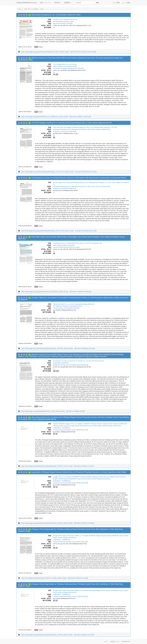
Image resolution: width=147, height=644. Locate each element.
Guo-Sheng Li (57, 361)
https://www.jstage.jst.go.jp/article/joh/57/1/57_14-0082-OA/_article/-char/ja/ (45, 117)
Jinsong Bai (69, 182)
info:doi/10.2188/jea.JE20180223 (80, 292)
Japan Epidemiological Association (64, 245)
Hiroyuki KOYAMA (69, 426)
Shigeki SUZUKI (58, 479)
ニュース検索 (126, 3)
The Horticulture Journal (61, 308)
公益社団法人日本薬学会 (61, 363)
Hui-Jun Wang (67, 243)
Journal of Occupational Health (63, 68)
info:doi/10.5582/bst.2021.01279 (86, 231)
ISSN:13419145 (78, 68)
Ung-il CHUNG (93, 426)
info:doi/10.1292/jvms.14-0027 (84, 466)
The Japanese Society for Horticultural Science (68, 306)
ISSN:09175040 (74, 247)
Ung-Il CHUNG (82, 479)
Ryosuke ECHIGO (120, 477)
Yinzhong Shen (98, 127)
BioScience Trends (59, 131)
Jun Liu (86, 182)
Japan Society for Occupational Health (65, 66)
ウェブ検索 (116, 3)
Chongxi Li (102, 182)
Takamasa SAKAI (98, 477)
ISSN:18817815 (71, 131)
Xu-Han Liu (66, 361)
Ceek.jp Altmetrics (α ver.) (27, 3)
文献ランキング (46, 3)
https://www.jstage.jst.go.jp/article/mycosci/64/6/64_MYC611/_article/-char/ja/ (45, 52)
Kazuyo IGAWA (74, 536)
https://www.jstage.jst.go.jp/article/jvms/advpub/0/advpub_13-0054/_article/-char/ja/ (47, 523)
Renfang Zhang (78, 127)
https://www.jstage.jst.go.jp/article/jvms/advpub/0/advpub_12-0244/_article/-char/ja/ (47, 635)
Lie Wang (73, 64)
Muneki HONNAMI (59, 424)
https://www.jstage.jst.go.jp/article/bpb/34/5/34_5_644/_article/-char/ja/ (43, 411)
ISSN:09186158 (83, 365)
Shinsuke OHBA (58, 426)
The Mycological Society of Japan (64, 21)
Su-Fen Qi (89, 243)
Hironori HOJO (108, 424)
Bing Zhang (75, 243)
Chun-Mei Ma (93, 361)
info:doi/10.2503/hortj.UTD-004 (84, 348)
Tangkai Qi (69, 127)
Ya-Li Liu (85, 361)
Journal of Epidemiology (61, 247)
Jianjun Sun (62, 182)
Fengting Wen (61, 64)
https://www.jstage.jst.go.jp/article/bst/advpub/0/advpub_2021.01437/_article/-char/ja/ (48, 172)
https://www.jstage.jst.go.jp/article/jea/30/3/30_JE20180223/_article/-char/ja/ (45, 292)
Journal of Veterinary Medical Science (65, 430)
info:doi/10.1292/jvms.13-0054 (84, 523)
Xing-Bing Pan (58, 243)
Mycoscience (57, 23)
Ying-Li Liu (83, 243)
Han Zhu (63, 127)
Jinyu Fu (64, 304)
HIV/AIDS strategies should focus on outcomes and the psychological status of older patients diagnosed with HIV (72, 123)
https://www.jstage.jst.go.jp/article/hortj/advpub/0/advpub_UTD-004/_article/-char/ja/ (47, 348)
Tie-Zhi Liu (56, 19)
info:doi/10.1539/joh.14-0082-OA (80, 117)
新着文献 (58, 3)
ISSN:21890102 (74, 308)
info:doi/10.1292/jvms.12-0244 (78, 578)
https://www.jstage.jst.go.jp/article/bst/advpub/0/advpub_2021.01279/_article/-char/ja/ (48, 231)
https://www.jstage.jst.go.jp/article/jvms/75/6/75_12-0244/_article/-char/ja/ (44, 578)
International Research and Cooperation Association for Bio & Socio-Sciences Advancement (82, 129)
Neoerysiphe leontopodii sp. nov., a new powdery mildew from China (56, 15)
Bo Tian (55, 182)
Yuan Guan (57, 127)
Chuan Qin (101, 361)
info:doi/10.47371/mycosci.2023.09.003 (83, 52)
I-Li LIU (64, 477)
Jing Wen (67, 19)
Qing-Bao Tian (97, 243)
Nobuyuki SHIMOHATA (120, 424)
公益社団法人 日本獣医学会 (62, 428)
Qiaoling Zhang (83, 304)
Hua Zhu (72, 361)
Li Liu (62, 19)
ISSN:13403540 (67, 23)
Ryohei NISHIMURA (81, 426)
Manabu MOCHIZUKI (114, 426)
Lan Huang (79, 361)
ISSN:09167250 (82, 430)
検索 (97, 3)
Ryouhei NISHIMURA (70, 479)
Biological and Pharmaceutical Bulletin (65, 365)
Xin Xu (68, 64)
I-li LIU (76, 424)
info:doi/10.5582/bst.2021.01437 (86, 172)
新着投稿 (68, 3)
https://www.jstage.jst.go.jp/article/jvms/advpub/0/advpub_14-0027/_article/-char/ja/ (47, 466)
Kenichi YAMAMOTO (73, 477)
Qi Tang (114, 127)
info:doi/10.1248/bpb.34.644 (75, 411)
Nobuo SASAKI (103, 426)
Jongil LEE (65, 536)
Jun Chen (86, 127)
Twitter (39, 47)
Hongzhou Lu (107, 127)
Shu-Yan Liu (74, 19)
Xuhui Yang (74, 304)
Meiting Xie (91, 304)
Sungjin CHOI (69, 424)
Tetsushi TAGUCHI (97, 424)
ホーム (20, 9)
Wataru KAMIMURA (85, 424)
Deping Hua (57, 304)
